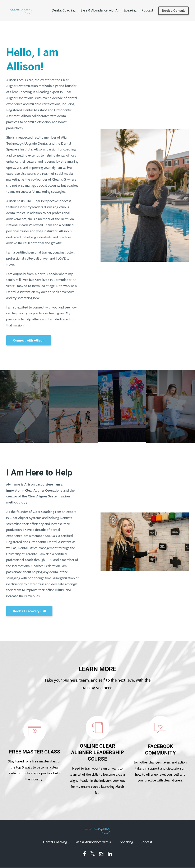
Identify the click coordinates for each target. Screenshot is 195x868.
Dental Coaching (64, 10)
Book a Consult (173, 11)
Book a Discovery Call (29, 611)
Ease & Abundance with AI (99, 10)
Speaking (130, 10)
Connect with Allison (29, 340)
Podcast (147, 10)
